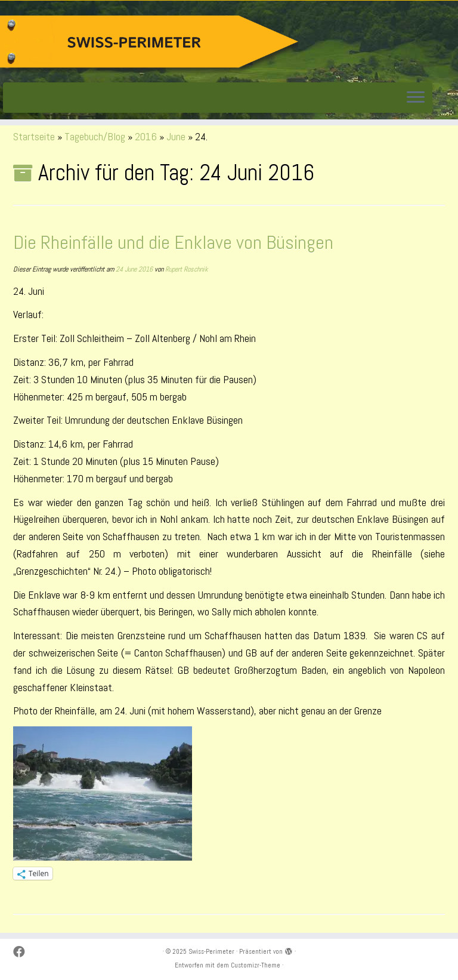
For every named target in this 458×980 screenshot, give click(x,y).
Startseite (34, 136)
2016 (146, 136)
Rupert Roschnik (186, 269)
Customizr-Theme (256, 965)
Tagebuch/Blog (95, 136)
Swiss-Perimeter (211, 951)
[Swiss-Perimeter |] (149, 44)
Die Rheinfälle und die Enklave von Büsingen (173, 242)
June (176, 136)
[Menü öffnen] (416, 98)
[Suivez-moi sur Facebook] (23, 952)
